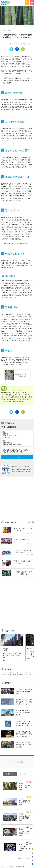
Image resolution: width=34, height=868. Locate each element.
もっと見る (31, 522)
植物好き (22, 674)
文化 (9, 30)
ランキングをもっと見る (24, 858)
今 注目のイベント (10, 774)
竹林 (30, 674)
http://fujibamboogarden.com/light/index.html (22, 26)
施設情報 (6, 674)
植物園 (14, 674)
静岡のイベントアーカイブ (20, 467)
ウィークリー (24, 774)
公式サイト (17, 457)
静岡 (4, 30)
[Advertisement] (17, 499)
